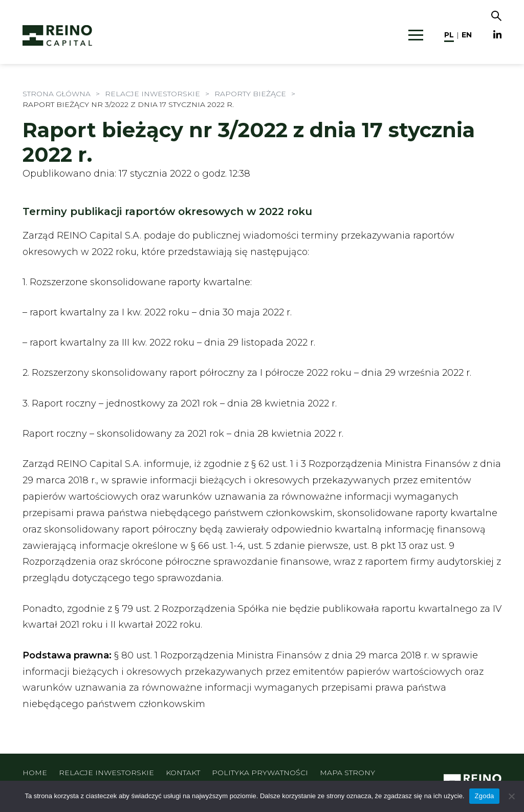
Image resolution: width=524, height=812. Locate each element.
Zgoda (484, 796)
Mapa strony (347, 773)
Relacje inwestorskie (106, 773)
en (467, 35)
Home (35, 773)
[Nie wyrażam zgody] (511, 796)
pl (449, 35)
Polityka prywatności (260, 773)
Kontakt (183, 773)
